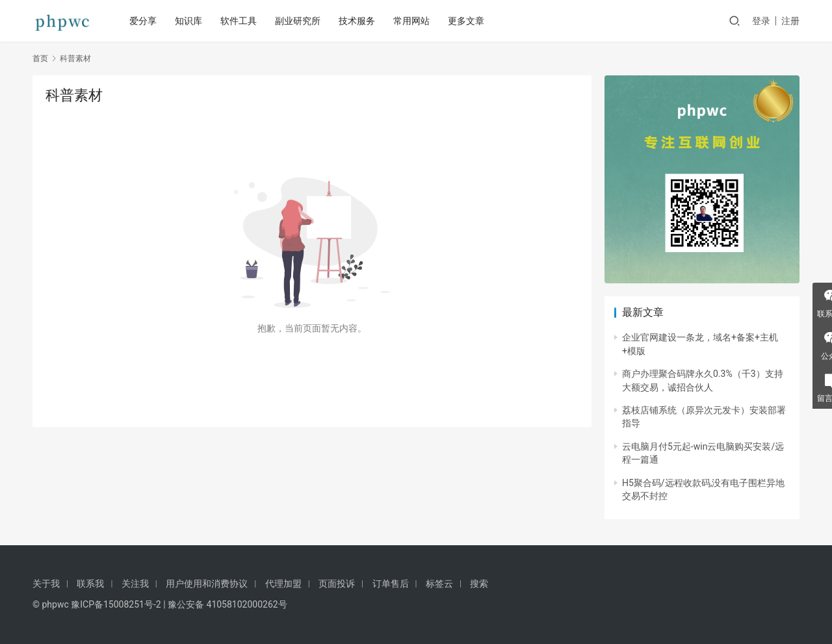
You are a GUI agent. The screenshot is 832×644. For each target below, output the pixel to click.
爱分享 (144, 21)
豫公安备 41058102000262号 (227, 604)
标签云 (439, 584)
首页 (40, 58)
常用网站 (413, 21)
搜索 (479, 584)
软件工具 (240, 21)
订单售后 (391, 584)
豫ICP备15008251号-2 (116, 604)
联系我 (90, 584)
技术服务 (358, 21)
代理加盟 (283, 584)
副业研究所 (299, 21)
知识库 (190, 21)
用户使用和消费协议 (207, 584)
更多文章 (467, 21)
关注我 (135, 584)
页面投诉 (337, 584)
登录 (761, 21)
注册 (790, 21)
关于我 (46, 584)
